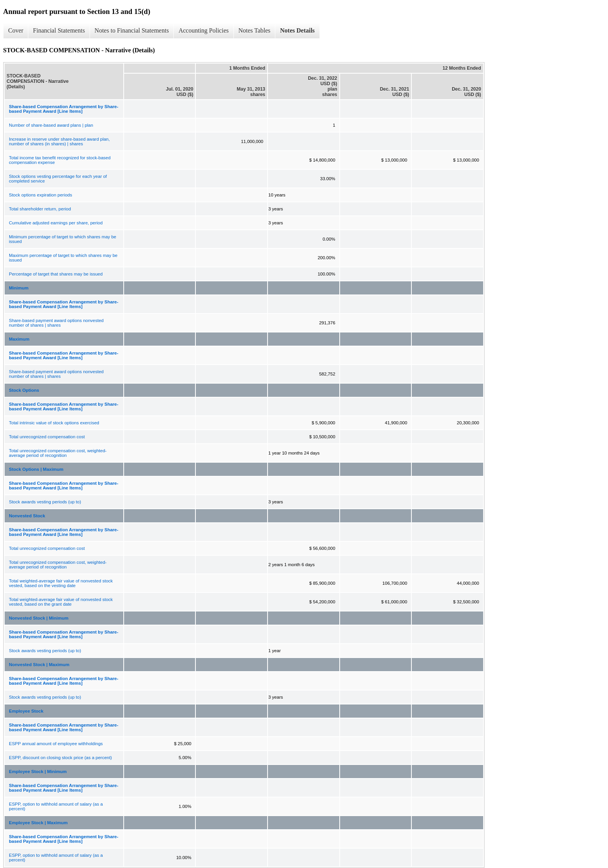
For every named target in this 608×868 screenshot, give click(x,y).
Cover (16, 30)
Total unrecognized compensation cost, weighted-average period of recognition (58, 453)
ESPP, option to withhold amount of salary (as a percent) (56, 806)
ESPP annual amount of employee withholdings (56, 744)
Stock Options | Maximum (36, 469)
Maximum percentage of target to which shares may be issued (63, 258)
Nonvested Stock (27, 516)
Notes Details (297, 30)
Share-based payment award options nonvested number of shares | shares (56, 323)
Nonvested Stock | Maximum (39, 665)
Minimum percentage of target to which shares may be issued (63, 239)
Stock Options (24, 390)
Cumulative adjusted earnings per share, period (56, 223)
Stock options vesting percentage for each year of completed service (58, 179)
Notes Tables (255, 30)
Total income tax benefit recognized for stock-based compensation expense (60, 160)
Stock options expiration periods (41, 195)
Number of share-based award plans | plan (51, 125)
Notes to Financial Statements (132, 30)
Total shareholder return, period (40, 209)
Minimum (19, 288)
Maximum (19, 339)
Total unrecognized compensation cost (47, 437)
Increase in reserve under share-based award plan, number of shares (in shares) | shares (59, 141)
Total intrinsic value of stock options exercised (54, 423)
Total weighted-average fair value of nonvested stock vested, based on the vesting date (61, 583)
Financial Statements (59, 30)
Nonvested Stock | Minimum (39, 618)
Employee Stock (26, 711)
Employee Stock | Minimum (38, 772)
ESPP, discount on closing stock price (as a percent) (60, 758)
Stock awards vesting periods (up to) (45, 502)
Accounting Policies (203, 30)
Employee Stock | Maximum (38, 823)
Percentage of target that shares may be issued (56, 274)
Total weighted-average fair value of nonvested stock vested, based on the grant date (61, 602)
